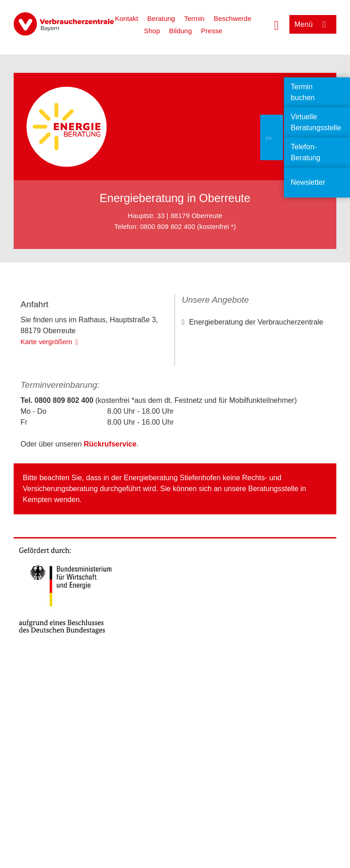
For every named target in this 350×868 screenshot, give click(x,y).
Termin (194, 18)
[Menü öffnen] (313, 24)
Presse (212, 31)
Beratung (161, 18)
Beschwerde (233, 18)
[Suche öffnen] (277, 24)
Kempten (37, 573)
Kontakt (126, 18)
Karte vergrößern (46, 415)
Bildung (180, 31)
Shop (152, 31)
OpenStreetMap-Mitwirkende (132, 365)
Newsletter (308, 182)
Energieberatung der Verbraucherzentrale (256, 322)
